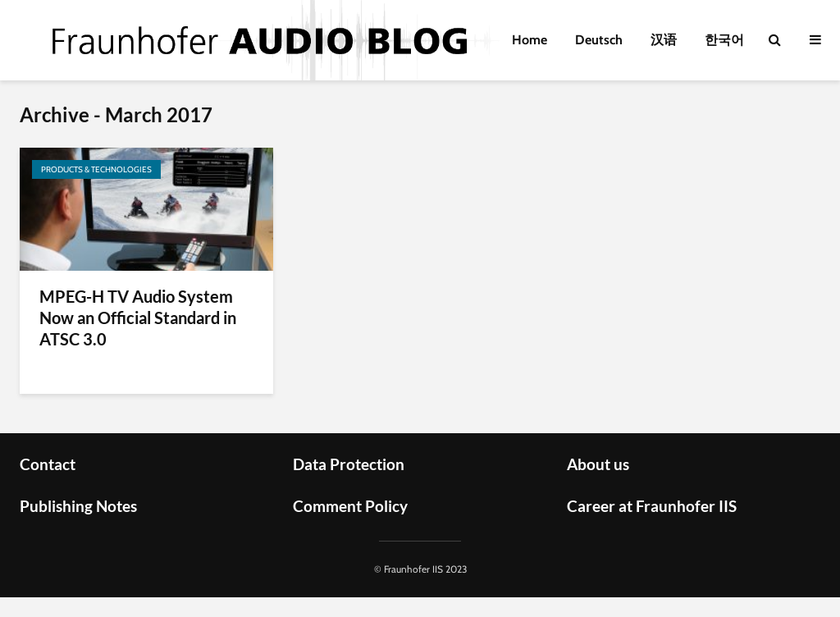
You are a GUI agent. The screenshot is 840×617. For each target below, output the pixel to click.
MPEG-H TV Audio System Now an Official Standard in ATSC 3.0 (138, 318)
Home (530, 40)
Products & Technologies (96, 169)
